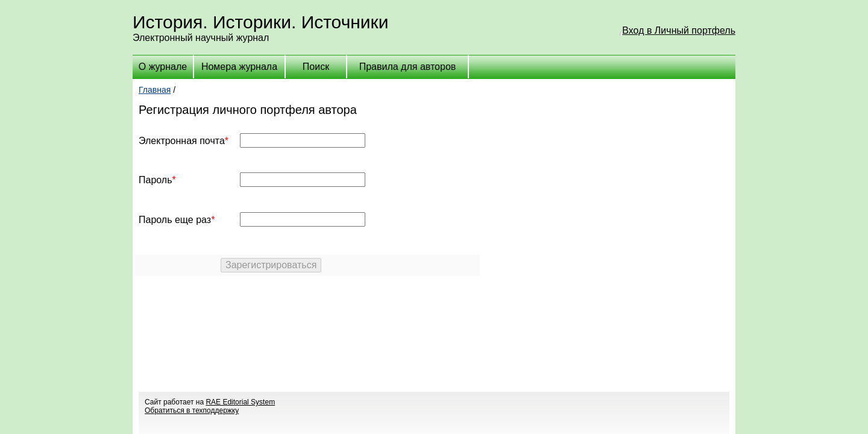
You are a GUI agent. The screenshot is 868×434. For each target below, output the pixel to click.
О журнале (163, 67)
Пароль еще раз (175, 220)
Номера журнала (239, 67)
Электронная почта (182, 141)
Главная (155, 90)
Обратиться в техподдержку (192, 410)
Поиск (316, 67)
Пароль (156, 180)
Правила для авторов (408, 67)
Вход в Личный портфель (679, 30)
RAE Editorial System (240, 402)
